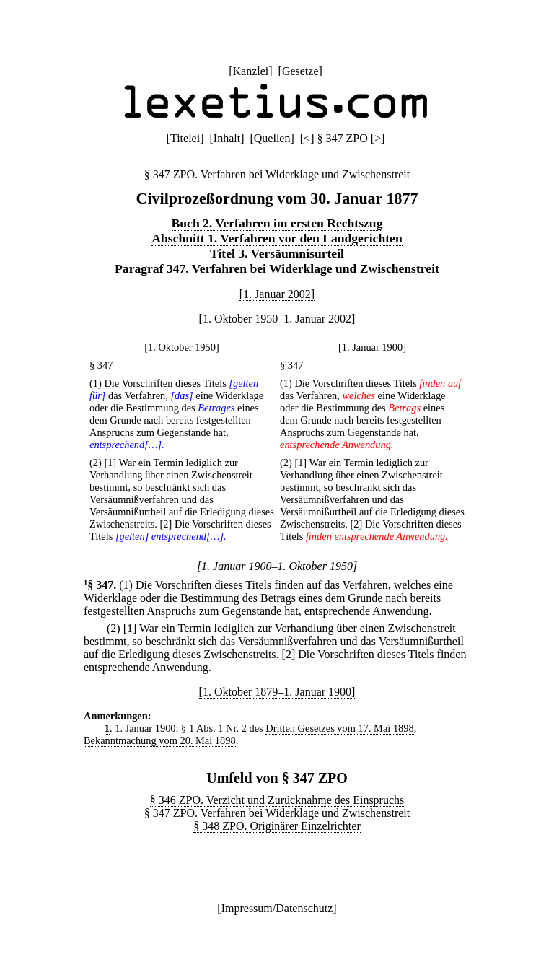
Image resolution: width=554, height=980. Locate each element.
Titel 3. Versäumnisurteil (277, 253)
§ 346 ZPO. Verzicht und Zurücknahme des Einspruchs (277, 800)
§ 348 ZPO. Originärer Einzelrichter (277, 826)
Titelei (185, 138)
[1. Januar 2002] (277, 294)
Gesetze (300, 71)
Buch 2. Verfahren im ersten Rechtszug (277, 223)
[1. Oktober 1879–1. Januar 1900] (277, 692)
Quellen (272, 138)
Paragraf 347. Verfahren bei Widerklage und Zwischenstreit (277, 268)
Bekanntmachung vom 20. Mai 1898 (160, 740)
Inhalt (227, 138)
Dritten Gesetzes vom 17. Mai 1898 (339, 728)
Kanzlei (250, 71)
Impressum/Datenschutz (277, 908)
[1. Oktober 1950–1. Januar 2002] (277, 319)
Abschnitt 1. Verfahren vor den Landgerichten (277, 238)
